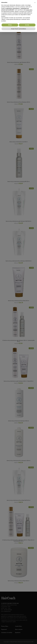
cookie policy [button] (29, 10)
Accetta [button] (27, 25)
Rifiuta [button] (10, 25)
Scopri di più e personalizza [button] (18, 29)
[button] (35, 3)
